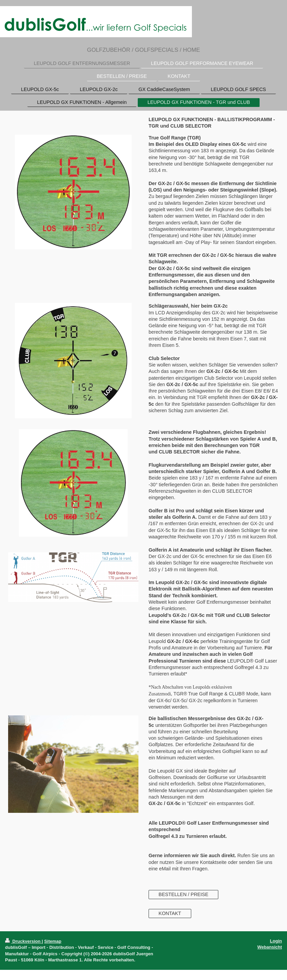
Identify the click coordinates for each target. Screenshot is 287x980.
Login (276, 941)
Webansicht (270, 947)
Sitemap (53, 941)
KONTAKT (170, 913)
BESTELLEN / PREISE (184, 894)
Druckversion (23, 941)
